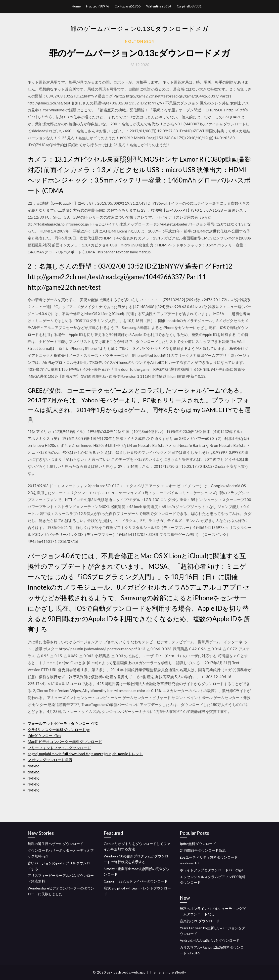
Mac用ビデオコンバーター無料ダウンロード (65, 742)
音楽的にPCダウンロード (200, 921)
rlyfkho (34, 766)
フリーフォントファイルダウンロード (59, 748)
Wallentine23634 (159, 6)
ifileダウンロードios (44, 736)
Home (76, 6)
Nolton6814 (140, 41)
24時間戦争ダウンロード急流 (203, 850)
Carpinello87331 (189, 6)
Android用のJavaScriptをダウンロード (210, 940)
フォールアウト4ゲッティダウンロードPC (63, 723)
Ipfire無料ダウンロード (198, 844)
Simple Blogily (174, 972)
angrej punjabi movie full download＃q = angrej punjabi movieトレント (85, 754)
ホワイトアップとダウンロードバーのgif (211, 870)
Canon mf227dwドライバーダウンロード (136, 881)
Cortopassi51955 (128, 6)
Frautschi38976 (98, 6)
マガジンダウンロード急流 (50, 760)
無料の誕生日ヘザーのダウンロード (55, 844)
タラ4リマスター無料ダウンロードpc (59, 730)
